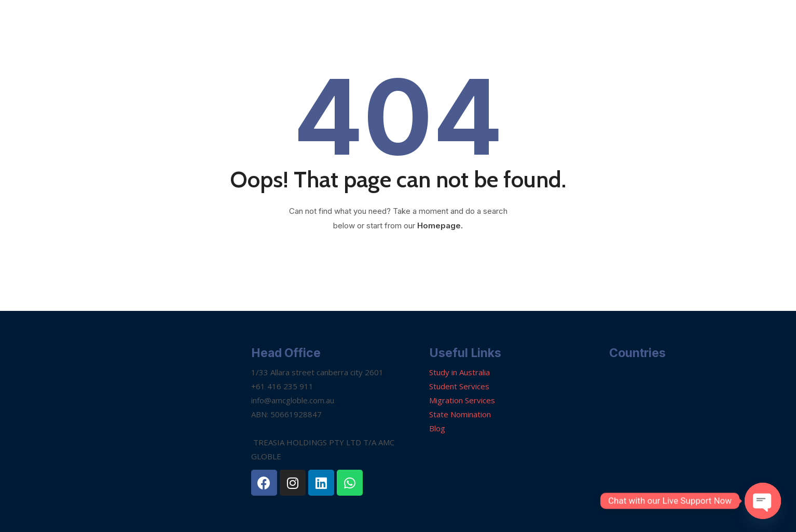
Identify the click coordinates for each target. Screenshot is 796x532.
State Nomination (460, 414)
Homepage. (440, 226)
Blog (437, 428)
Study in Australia (459, 372)
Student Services (459, 386)
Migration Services (462, 400)
